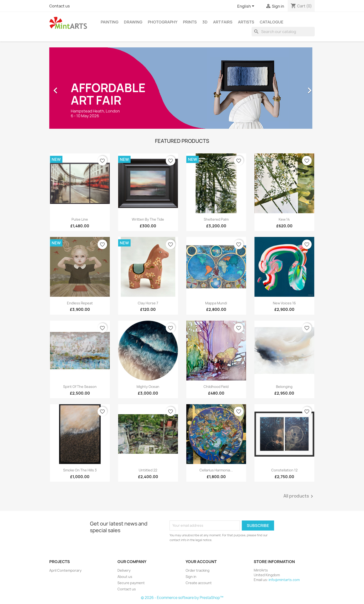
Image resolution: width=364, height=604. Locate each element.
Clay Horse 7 (148, 303)
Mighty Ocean (148, 387)
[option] (182, 88)
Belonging (284, 387)
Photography (163, 22)
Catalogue (272, 22)
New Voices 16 (284, 303)
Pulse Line (80, 219)
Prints (190, 22)
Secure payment (131, 583)
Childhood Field (216, 387)
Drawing (133, 22)
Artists (246, 22)
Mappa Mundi (216, 303)
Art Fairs (223, 22)
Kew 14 (284, 219)
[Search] (283, 32)
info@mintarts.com (284, 580)
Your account (201, 562)
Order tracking (198, 570)
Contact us (60, 6)
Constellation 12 (284, 470)
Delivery (124, 570)
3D (205, 22)
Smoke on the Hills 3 (80, 470)
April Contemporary (65, 570)
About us (125, 577)
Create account (199, 583)
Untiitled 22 (148, 470)
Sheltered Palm (216, 219)
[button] (69, 88)
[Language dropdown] (247, 6)
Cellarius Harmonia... (216, 470)
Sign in (191, 577)
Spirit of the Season (80, 387)
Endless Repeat (80, 303)
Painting (110, 22)
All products (299, 496)
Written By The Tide (148, 219)
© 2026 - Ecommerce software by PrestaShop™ (182, 598)
